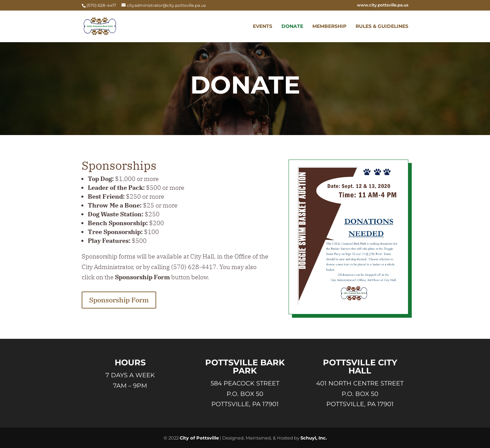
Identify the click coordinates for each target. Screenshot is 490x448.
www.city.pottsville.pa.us (383, 5)
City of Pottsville (199, 438)
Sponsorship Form (119, 300)
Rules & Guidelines (382, 27)
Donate (292, 27)
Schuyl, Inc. (314, 438)
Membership (329, 27)
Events (263, 27)
